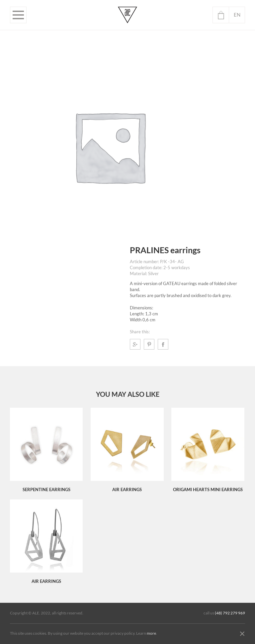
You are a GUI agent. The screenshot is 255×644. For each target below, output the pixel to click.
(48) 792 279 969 (230, 613)
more (151, 633)
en (237, 15)
